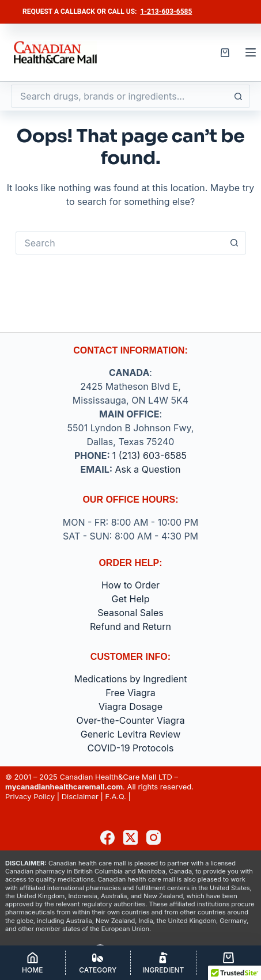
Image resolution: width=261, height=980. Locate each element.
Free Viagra (130, 693)
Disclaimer (80, 796)
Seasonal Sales (130, 613)
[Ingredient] (163, 963)
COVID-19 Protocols (131, 748)
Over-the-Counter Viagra (130, 720)
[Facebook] (107, 837)
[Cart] (229, 963)
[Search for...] (119, 96)
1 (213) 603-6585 (150, 455)
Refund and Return (130, 626)
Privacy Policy (30, 796)
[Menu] (251, 52)
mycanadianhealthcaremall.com (64, 787)
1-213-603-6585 (166, 12)
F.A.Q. (116, 796)
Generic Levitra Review (131, 734)
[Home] (33, 963)
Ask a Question (148, 469)
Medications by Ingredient (130, 679)
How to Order (130, 585)
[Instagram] (154, 837)
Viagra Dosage (130, 706)
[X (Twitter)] (130, 837)
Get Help (131, 599)
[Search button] (239, 96)
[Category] (98, 963)
